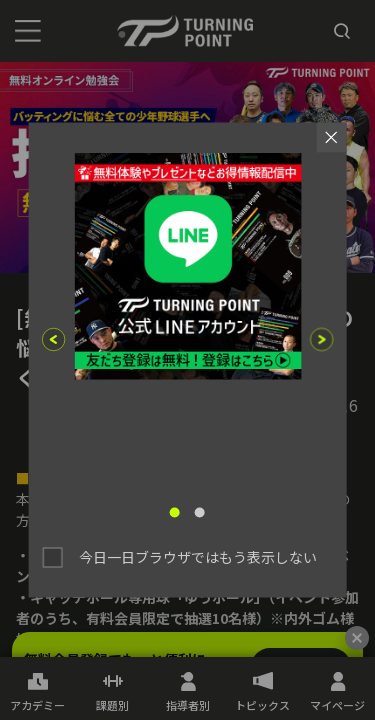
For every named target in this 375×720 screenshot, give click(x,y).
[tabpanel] (187, 318)
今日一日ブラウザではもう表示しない (198, 557)
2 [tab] (200, 513)
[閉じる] (357, 638)
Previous (53, 339)
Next (321, 339)
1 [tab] (175, 513)
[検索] (342, 31)
